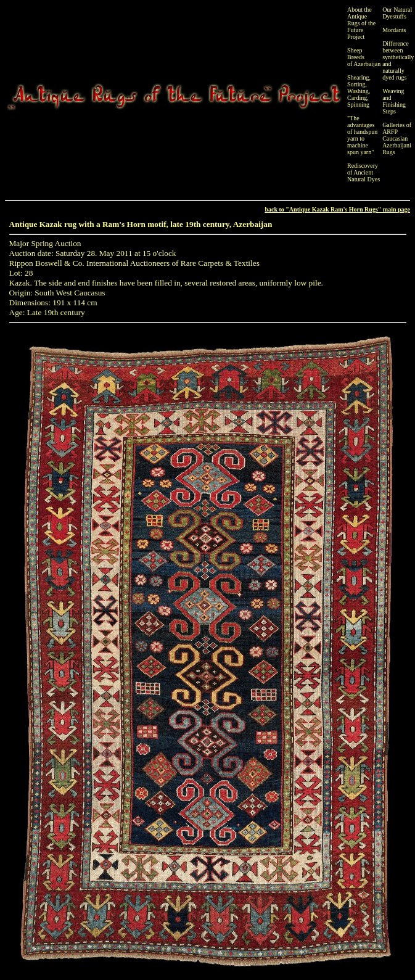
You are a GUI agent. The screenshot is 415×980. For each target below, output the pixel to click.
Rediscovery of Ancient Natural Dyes (364, 172)
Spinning (358, 105)
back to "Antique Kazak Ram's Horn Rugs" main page (337, 209)
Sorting (356, 84)
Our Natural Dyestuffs (397, 13)
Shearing (358, 77)
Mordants (394, 30)
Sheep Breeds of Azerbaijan (364, 57)
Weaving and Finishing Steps (394, 101)
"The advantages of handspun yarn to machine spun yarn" (362, 135)
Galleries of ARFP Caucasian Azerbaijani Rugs (397, 138)
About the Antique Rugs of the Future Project (361, 23)
